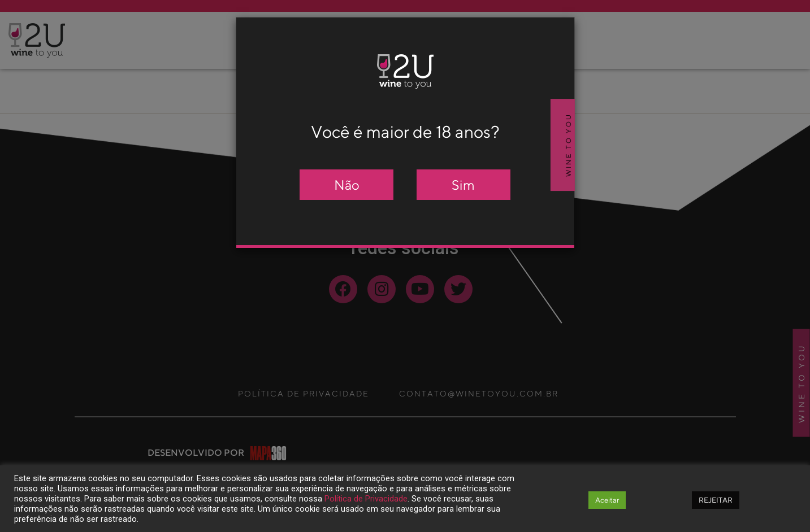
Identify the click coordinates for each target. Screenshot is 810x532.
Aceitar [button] (607, 500)
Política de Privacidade (366, 499)
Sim (463, 185)
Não (347, 185)
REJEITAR (716, 500)
